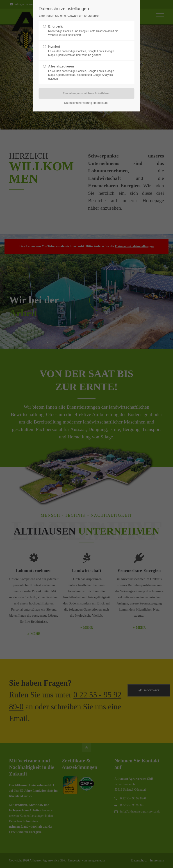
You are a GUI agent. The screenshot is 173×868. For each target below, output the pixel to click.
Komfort (85, 51)
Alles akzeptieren (85, 72)
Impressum (100, 103)
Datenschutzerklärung (78, 103)
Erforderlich (85, 31)
